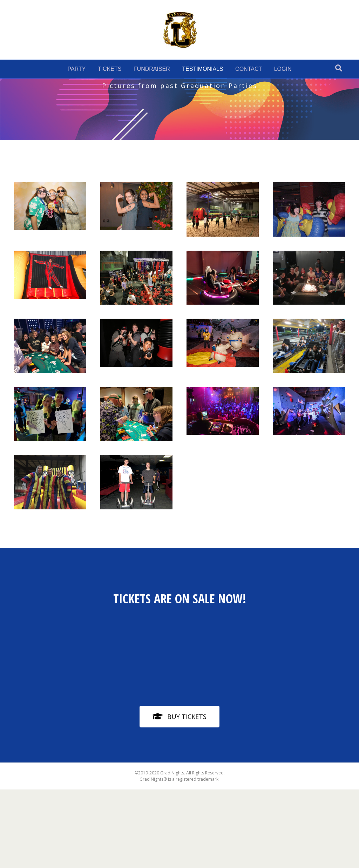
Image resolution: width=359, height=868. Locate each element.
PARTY (76, 69)
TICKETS (110, 69)
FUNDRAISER (152, 69)
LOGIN (283, 69)
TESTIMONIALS (202, 69)
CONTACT (249, 69)
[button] (179, 765)
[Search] (339, 68)
